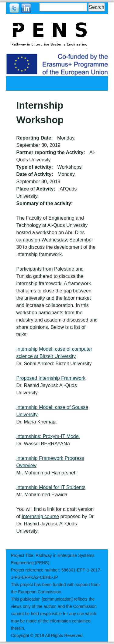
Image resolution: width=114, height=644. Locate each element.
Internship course (40, 516)
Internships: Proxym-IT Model (48, 436)
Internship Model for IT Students (51, 487)
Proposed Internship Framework (51, 378)
